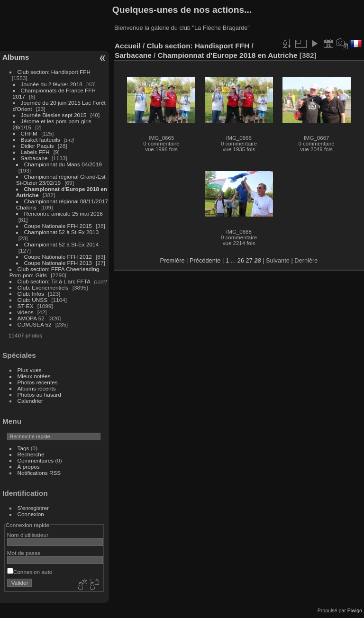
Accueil (128, 46)
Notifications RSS (39, 473)
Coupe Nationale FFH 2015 (58, 226)
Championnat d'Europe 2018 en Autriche (228, 55)
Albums (16, 57)
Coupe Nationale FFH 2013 (58, 263)
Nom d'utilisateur (28, 535)
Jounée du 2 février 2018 (52, 84)
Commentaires (36, 460)
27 (249, 260)
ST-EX (26, 306)
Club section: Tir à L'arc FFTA (54, 281)
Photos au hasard (39, 395)
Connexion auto (30, 572)
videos (26, 312)
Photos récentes (38, 382)
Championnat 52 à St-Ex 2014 (62, 244)
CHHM (29, 133)
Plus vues (30, 370)
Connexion (31, 514)
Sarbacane (34, 158)
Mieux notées (34, 376)
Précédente (205, 260)
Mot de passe (24, 553)
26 (241, 260)
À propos (29, 467)
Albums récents (37, 388)
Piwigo (355, 610)
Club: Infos (31, 294)
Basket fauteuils (41, 140)
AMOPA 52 (31, 318)
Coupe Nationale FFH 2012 (58, 257)
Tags (23, 448)
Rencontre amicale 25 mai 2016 (64, 214)
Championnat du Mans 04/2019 (63, 164)
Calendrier (30, 401)
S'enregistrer (33, 508)
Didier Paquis (37, 146)
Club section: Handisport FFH (54, 72)
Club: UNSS (32, 300)
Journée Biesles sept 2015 (54, 115)
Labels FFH (35, 152)
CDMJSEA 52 (35, 324)
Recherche (31, 454)
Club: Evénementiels (43, 287)
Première (173, 260)
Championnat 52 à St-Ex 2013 (62, 232)
